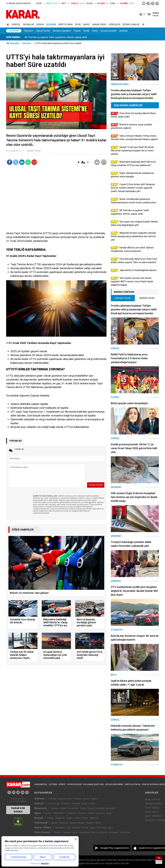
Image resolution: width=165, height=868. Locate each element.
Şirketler (123, 31)
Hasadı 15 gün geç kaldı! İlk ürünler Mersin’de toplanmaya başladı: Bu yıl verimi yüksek (67, 37)
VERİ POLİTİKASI (132, 784)
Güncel (16, 24)
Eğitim (95, 799)
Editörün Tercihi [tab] (147, 298)
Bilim (98, 823)
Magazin (60, 818)
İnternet (63, 823)
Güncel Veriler (43, 31)
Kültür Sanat (81, 818)
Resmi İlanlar (131, 24)
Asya (84, 804)
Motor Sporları (97, 813)
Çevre (86, 799)
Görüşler (115, 24)
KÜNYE (62, 784)
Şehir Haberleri (153, 816)
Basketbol (59, 813)
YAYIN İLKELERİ (74, 784)
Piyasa (77, 31)
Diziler (51, 818)
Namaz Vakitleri (154, 804)
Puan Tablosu (152, 808)
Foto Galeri (42, 832)
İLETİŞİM (53, 784)
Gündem (60, 828)
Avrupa (76, 804)
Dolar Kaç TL (152, 812)
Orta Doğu (54, 804)
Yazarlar (28, 24)
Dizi (68, 828)
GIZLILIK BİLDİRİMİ (114, 784)
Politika (52, 799)
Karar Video (99, 24)
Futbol (48, 813)
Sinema (76, 828)
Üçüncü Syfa (65, 799)
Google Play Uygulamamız (114, 848)
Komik (85, 828)
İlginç (93, 828)
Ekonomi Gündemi (62, 31)
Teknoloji (41, 823)
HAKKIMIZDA (41, 784)
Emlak (86, 31)
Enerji (95, 31)
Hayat (87, 24)
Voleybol (71, 813)
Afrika (92, 804)
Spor (78, 24)
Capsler (67, 832)
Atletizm (82, 813)
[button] (78, 162)
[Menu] (143, 24)
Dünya (40, 24)
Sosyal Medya (77, 823)
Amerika (66, 804)
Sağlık (70, 818)
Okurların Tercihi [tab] (123, 298)
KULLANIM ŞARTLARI (93, 784)
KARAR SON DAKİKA (18, 810)
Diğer (109, 813)
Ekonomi (51, 24)
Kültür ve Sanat (99, 832)
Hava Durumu (153, 799)
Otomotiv (29, 31)
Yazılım (90, 823)
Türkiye (77, 799)
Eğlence (94, 818)
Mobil (54, 823)
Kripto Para (66, 24)
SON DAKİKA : (14, 37)
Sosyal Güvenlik (108, 31)
